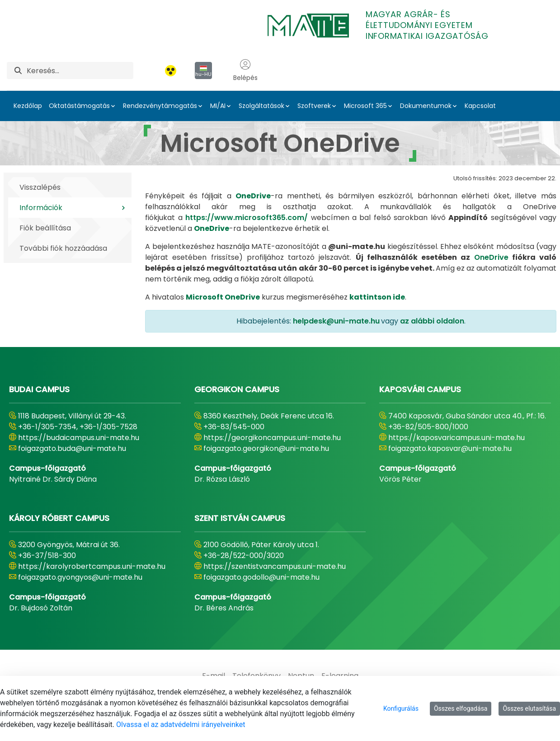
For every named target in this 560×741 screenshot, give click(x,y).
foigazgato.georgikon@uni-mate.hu (266, 448)
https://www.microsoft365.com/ (247, 218)
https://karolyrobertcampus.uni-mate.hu (92, 566)
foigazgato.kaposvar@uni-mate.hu (450, 448)
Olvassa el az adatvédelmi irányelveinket (181, 725)
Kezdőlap (28, 106)
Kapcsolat (480, 106)
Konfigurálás (401, 708)
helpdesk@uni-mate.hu (336, 321)
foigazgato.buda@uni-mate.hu (72, 448)
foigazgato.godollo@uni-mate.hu (261, 577)
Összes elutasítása (529, 708)
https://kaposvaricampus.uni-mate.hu (456, 438)
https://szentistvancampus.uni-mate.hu (275, 566)
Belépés (245, 70)
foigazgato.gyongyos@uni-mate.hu (80, 577)
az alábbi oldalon (432, 321)
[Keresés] (80, 70)
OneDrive (491, 257)
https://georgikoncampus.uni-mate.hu (272, 438)
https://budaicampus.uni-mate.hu (79, 438)
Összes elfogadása (461, 708)
